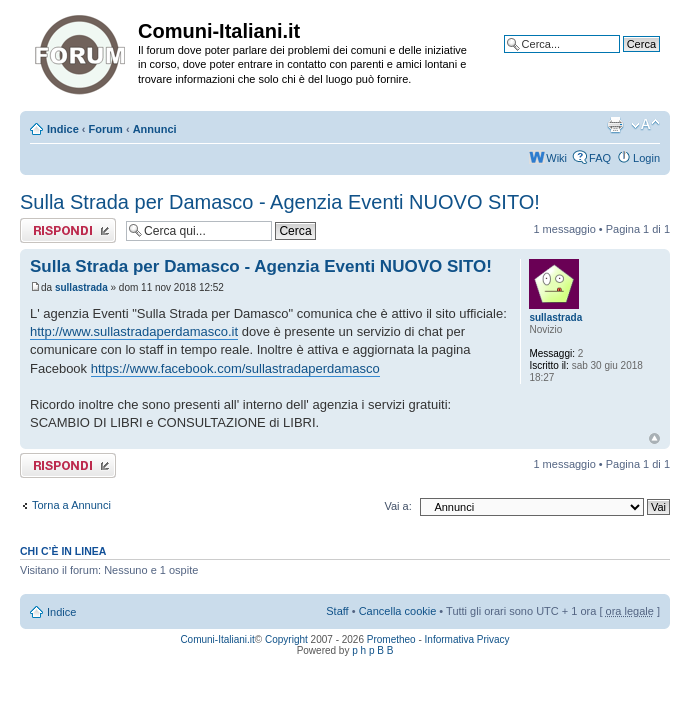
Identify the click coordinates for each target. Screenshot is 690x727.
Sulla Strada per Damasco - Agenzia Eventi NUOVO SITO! (280, 202)
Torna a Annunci (71, 505)
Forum (106, 129)
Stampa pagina (615, 125)
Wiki (556, 158)
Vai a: (397, 506)
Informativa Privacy (467, 639)
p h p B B (372, 650)
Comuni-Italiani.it (217, 639)
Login (646, 158)
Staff (337, 611)
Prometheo (391, 639)
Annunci (155, 129)
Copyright (286, 639)
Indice (63, 129)
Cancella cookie (398, 611)
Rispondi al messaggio (68, 230)
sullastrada (81, 287)
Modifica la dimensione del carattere (645, 125)
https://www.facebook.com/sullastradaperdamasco (235, 368)
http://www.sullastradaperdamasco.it (134, 331)
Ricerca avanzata (617, 59)
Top (654, 438)
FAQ (600, 158)
